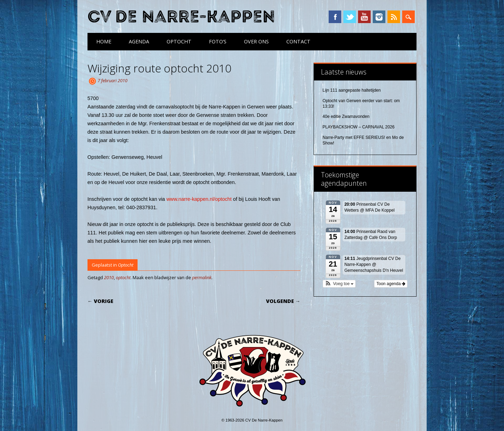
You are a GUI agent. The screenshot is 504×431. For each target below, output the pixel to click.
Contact (298, 41)
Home (104, 41)
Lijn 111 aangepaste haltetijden (352, 90)
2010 (109, 277)
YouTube (364, 17)
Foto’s (218, 41)
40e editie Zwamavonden (346, 116)
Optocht (179, 41)
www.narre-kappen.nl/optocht (199, 199)
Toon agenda (391, 284)
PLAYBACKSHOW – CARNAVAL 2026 (359, 127)
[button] (339, 284)
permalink (202, 277)
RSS (394, 17)
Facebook (335, 17)
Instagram (379, 17)
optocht (123, 277)
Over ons (256, 41)
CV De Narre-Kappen (181, 17)
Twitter (350, 17)
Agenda (139, 41)
